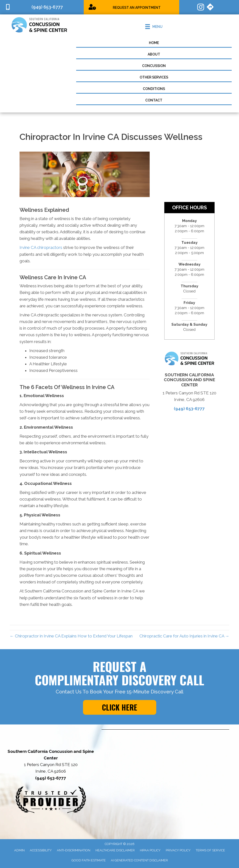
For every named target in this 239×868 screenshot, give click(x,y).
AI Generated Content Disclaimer (139, 860)
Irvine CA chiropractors (41, 247)
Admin (19, 850)
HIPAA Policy (150, 850)
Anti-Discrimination (74, 850)
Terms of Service (210, 850)
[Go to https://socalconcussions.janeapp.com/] (132, 7)
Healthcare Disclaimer (115, 850)
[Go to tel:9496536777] (42, 7)
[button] (120, 707)
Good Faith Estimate (89, 860)
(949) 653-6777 (189, 409)
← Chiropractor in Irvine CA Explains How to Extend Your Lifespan (71, 636)
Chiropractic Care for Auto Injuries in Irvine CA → (184, 636)
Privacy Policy (178, 850)
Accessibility (41, 850)
